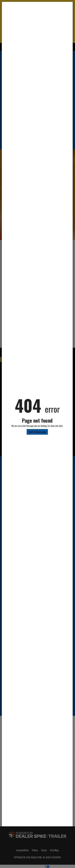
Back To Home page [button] (37, 432)
